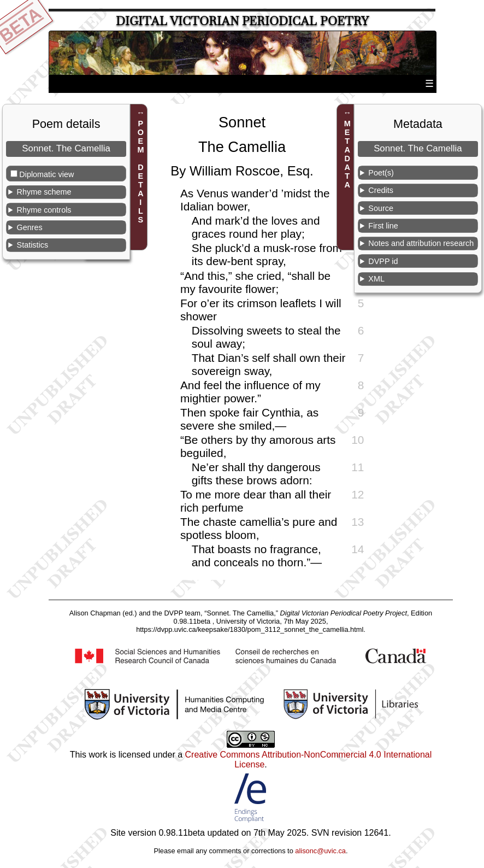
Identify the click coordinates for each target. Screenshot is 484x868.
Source (381, 208)
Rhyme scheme (44, 192)
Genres (30, 227)
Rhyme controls (44, 210)
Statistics (33, 245)
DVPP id (383, 261)
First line (383, 226)
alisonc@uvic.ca (320, 851)
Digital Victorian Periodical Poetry (242, 21)
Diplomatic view (46, 174)
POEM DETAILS (140, 172)
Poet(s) (381, 173)
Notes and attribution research (421, 243)
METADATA (347, 154)
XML (376, 279)
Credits (381, 190)
